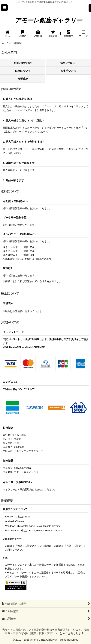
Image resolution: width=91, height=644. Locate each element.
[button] (4, 8)
